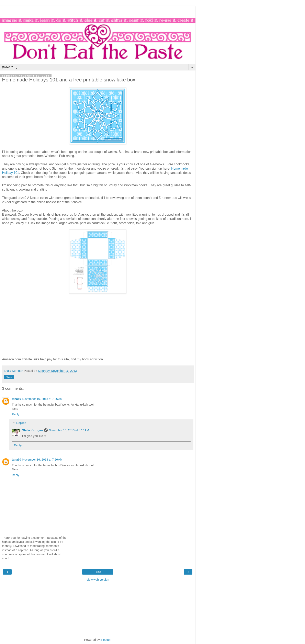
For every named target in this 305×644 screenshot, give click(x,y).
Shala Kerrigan (32, 430)
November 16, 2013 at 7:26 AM (42, 399)
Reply (16, 414)
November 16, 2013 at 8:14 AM (69, 430)
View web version (98, 580)
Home (98, 572)
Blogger (106, 640)
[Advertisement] (98, 11)
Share (9, 377)
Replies (21, 423)
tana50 (16, 399)
